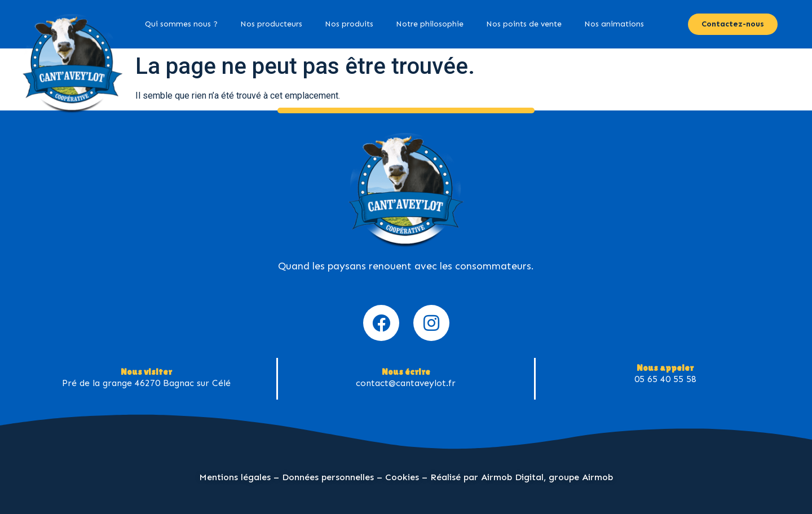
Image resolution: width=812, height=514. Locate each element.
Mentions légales (235, 477)
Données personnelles (328, 477)
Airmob (597, 477)
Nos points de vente (524, 24)
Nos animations (614, 24)
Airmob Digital (512, 477)
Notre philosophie (430, 24)
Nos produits (349, 24)
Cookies (402, 477)
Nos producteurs (271, 24)
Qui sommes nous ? (181, 24)
